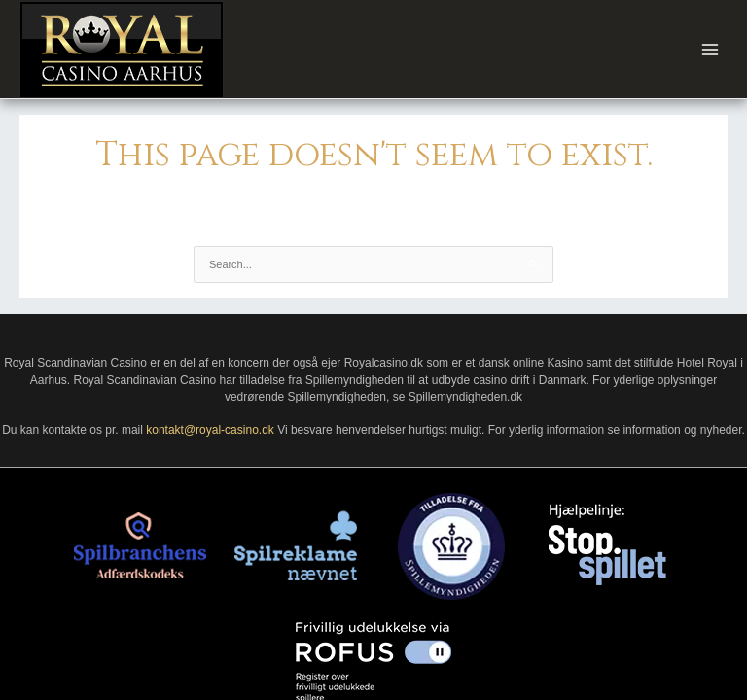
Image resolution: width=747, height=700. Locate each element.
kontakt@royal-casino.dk (210, 430)
